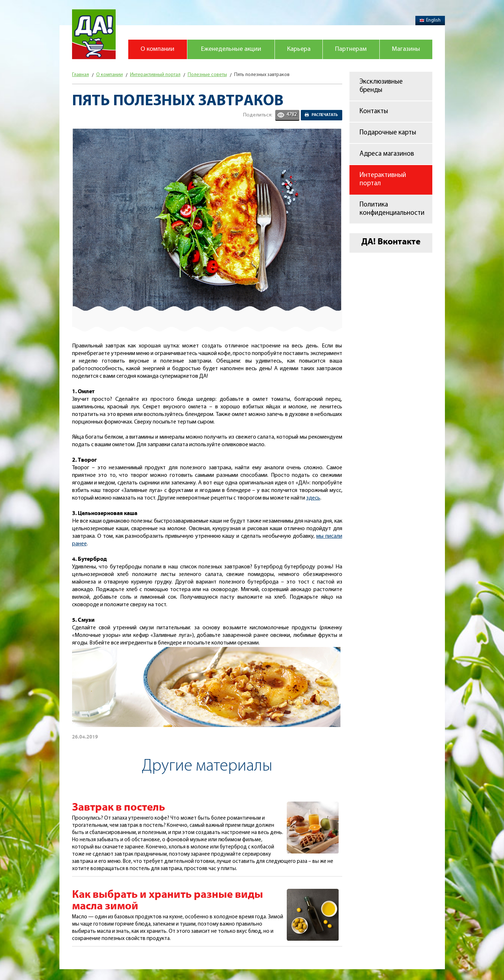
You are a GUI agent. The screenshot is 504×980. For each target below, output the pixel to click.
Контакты (374, 112)
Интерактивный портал (383, 179)
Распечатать (325, 115)
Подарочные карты (388, 133)
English (430, 20)
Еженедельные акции (231, 49)
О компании (157, 49)
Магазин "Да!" (94, 34)
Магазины (406, 49)
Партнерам (351, 49)
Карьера (299, 49)
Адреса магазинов (387, 154)
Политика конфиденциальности (392, 209)
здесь (313, 498)
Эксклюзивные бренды (381, 86)
